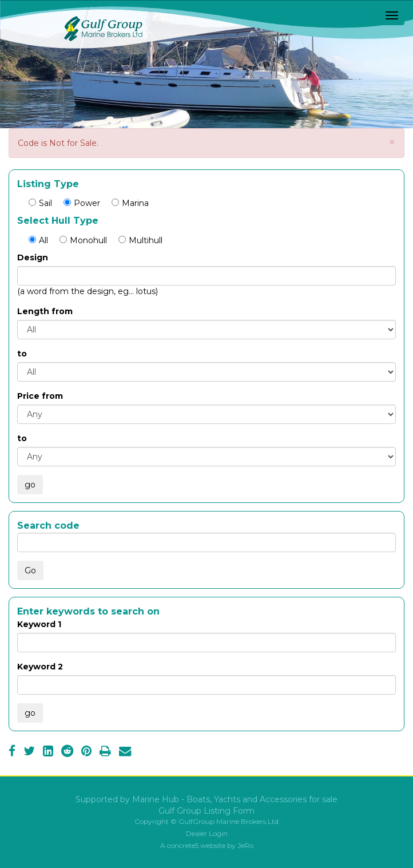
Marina (130, 203)
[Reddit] (67, 752)
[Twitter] (29, 752)
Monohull (83, 240)
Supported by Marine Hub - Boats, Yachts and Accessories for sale (206, 799)
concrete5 (183, 845)
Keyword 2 (40, 667)
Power (82, 203)
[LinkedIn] (48, 752)
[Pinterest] (86, 752)
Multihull (140, 240)
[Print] (105, 752)
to (22, 354)
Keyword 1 (39, 624)
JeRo (245, 845)
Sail (40, 203)
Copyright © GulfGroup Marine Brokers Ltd (206, 821)
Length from (45, 311)
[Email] (125, 752)
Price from (40, 396)
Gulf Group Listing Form (206, 811)
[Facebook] (12, 752)
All (38, 240)
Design (33, 257)
